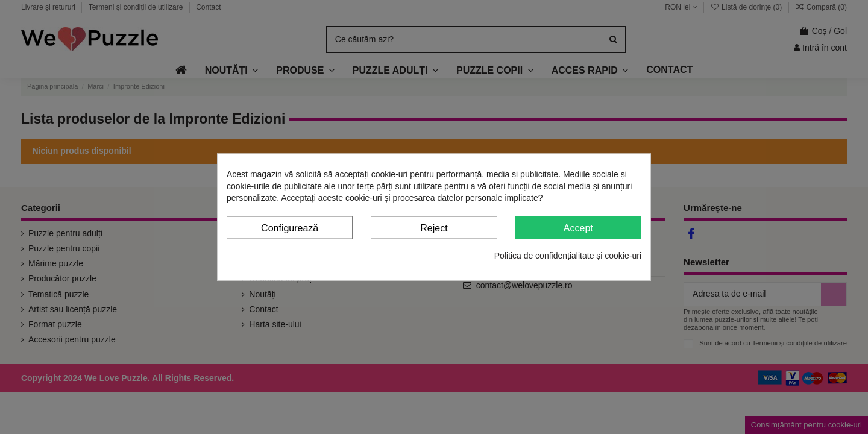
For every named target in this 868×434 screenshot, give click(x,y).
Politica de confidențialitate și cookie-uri (568, 256)
